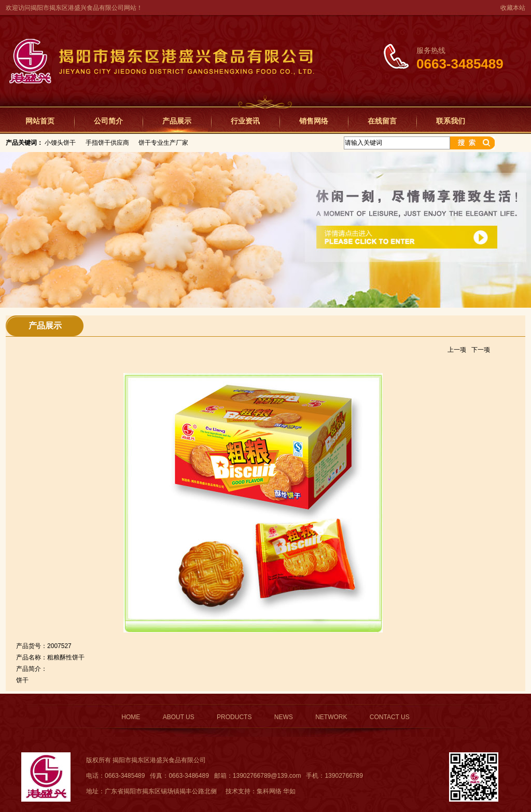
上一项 (457, 350)
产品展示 (177, 121)
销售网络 (314, 121)
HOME (131, 717)
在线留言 (382, 121)
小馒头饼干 (60, 143)
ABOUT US (179, 717)
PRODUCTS (234, 717)
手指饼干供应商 (107, 143)
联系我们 (451, 121)
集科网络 (269, 791)
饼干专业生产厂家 (163, 143)
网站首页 (40, 121)
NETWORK (331, 717)
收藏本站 (513, 8)
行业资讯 (245, 121)
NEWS (284, 717)
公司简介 (108, 121)
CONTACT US (390, 717)
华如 (289, 791)
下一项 (481, 350)
